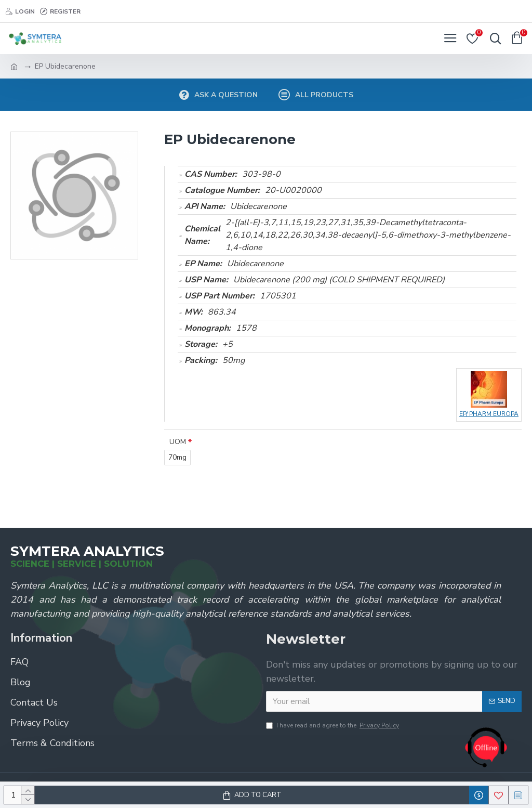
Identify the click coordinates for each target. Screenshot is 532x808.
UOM (178, 442)
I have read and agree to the (333, 725)
